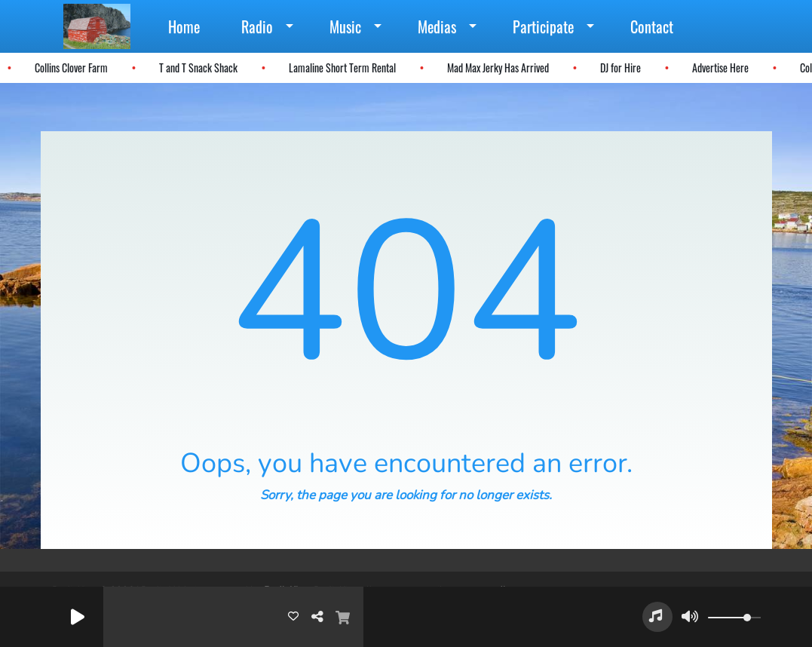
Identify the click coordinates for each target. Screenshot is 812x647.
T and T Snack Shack (198, 67)
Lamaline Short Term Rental (342, 67)
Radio (257, 26)
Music (345, 26)
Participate (543, 26)
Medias (437, 26)
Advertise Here (720, 67)
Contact (652, 26)
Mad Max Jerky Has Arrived (497, 67)
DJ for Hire (620, 67)
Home (184, 26)
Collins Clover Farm (70, 67)
